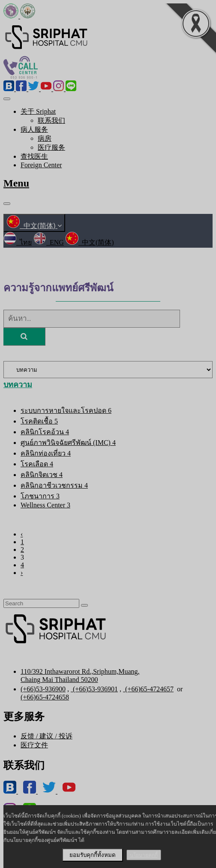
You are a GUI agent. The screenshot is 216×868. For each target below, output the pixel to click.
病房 (45, 138)
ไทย (18, 242)
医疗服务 (51, 147)
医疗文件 (34, 745)
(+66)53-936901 (94, 689)
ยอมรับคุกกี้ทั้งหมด (93, 855)
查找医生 (34, 156)
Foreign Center (41, 165)
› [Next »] (22, 573)
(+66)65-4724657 (148, 689)
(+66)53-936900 (43, 689)
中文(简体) (34, 226)
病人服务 (34, 129)
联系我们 (51, 120)
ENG (49, 242)
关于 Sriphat (38, 111)
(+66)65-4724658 (45, 697)
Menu (16, 183)
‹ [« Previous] (22, 534)
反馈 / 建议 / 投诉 (46, 736)
